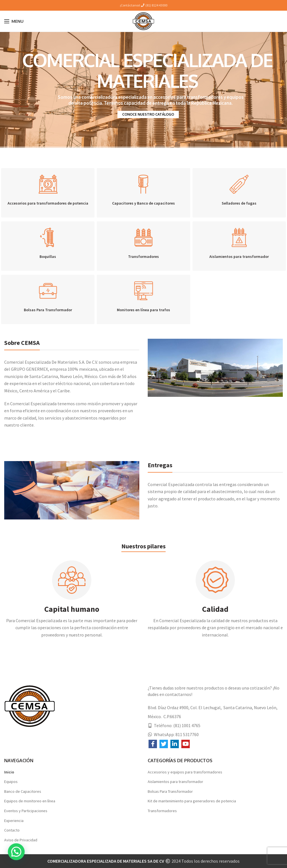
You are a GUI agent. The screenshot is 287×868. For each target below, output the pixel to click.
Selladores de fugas (239, 203)
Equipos (11, 782)
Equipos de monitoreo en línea (30, 801)
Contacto (12, 830)
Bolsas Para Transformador (48, 310)
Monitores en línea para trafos (143, 310)
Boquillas (48, 256)
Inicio (9, 772)
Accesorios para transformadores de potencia (48, 203)
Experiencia (14, 821)
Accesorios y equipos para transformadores (185, 772)
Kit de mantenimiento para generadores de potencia (192, 801)
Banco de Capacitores (23, 791)
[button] (16, 852)
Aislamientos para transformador (239, 256)
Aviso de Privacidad (21, 840)
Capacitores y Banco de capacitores (143, 203)
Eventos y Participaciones (26, 811)
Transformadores (143, 256)
